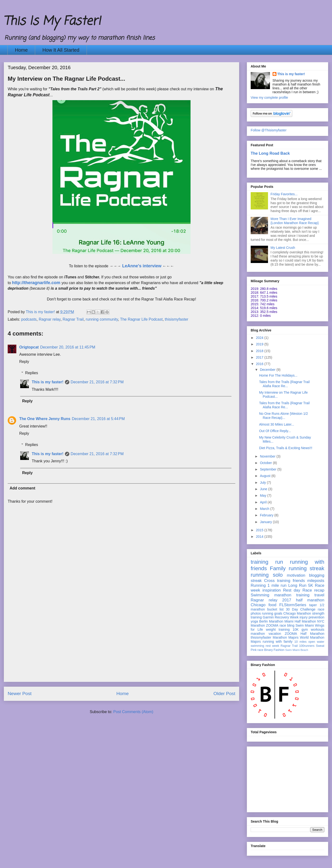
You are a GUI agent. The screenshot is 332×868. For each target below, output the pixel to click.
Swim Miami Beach (297, 650)
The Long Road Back (270, 153)
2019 (260, 344)
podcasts (29, 319)
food (272, 605)
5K (311, 585)
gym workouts (313, 630)
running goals (272, 613)
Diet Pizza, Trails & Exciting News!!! (286, 448)
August (265, 476)
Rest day (292, 590)
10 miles (300, 642)
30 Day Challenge (301, 609)
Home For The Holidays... (278, 375)
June (264, 489)
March (265, 509)
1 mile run (277, 585)
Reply (24, 362)
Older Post (224, 694)
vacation (275, 634)
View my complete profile (269, 98)
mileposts (316, 581)
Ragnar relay (50, 319)
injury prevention (312, 617)
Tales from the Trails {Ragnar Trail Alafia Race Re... (284, 384)
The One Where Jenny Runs (45, 419)
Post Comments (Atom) (133, 712)
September (268, 469)
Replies (32, 373)
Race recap (313, 590)
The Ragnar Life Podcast (141, 319)
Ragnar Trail (73, 319)
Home (21, 50)
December (268, 370)
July (263, 483)
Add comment (22, 488)
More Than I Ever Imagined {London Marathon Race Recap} (295, 221)
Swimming (260, 595)
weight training (278, 630)
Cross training (277, 581)
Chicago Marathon (297, 613)
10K (296, 630)
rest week (272, 646)
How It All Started (61, 50)
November (268, 456)
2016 (260, 364)
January (266, 522)
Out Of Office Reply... (275, 431)
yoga (254, 621)
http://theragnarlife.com (36, 283)
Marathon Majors (286, 637)
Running (258, 585)
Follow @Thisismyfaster (269, 130)
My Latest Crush (283, 248)
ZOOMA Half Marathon (304, 634)
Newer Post (20, 694)
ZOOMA (272, 625)
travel (319, 595)
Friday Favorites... (284, 194)
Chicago (258, 605)
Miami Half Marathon (300, 621)
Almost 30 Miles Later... (277, 424)
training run (267, 562)
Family (278, 568)
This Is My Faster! (52, 21)
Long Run (297, 585)
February (267, 515)
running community (102, 319)
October (266, 463)
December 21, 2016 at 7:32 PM (97, 382)
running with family (278, 642)
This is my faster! (48, 382)
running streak (306, 568)
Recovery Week (287, 617)
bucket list (275, 609)
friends (299, 581)
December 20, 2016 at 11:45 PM (68, 347)
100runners (307, 646)
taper (313, 605)
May (263, 495)
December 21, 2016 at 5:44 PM (98, 419)
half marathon (310, 600)
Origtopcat (29, 347)
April (264, 502)
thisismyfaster (177, 319)
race (260, 650)
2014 (260, 537)
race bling (287, 625)
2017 (260, 357)
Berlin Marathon (271, 621)
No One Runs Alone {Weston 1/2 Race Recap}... (284, 416)
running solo (267, 575)
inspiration (272, 590)
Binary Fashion (274, 650)
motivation (296, 575)
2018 (260, 351)
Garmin (268, 617)
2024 (260, 338)
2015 (260, 530)
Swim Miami (305, 625)
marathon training (292, 595)
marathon (258, 634)
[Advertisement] (121, 648)
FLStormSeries (293, 605)
